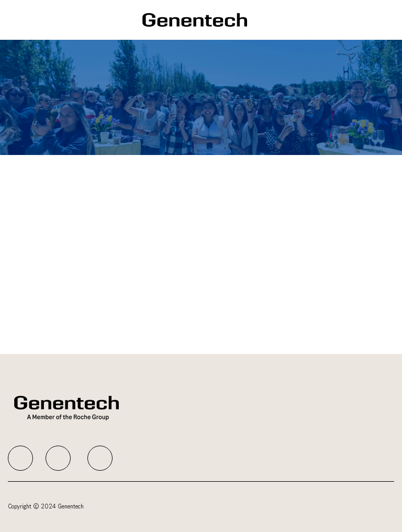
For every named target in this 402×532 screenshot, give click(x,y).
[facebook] (20, 458)
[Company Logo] (195, 20)
